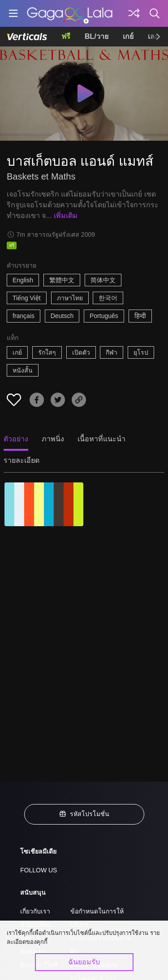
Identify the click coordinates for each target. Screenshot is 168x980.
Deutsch (62, 316)
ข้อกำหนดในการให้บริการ (97, 918)
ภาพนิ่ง (53, 439)
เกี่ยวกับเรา (35, 911)
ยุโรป (141, 352)
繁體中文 (62, 280)
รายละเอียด (22, 460)
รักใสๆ (47, 352)
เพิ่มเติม (66, 216)
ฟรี (66, 36)
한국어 (108, 298)
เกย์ (128, 36)
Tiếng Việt (27, 298)
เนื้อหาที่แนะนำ (101, 439)
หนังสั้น (23, 370)
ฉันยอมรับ (84, 962)
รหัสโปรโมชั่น (84, 814)
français (24, 316)
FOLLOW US (39, 870)
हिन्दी (140, 316)
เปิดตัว (81, 352)
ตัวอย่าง (16, 439)
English (23, 280)
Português (104, 316)
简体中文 (103, 280)
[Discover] (134, 13)
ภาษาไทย (70, 298)
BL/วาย (97, 36)
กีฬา (112, 352)
